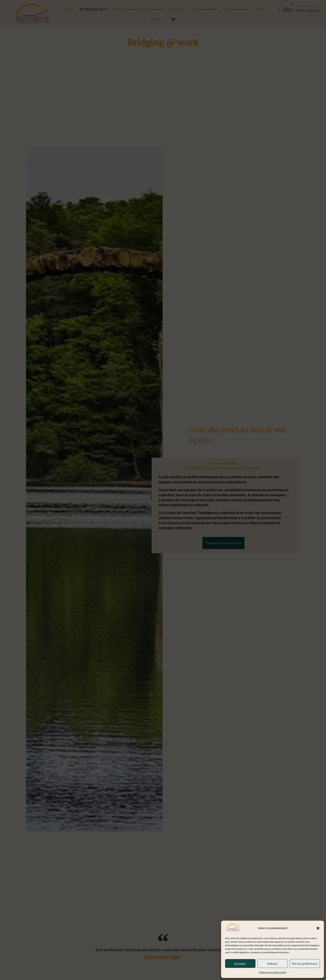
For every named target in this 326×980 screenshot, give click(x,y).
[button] (318, 928)
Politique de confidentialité (273, 972)
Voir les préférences (305, 964)
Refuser (273, 964)
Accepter (240, 964)
